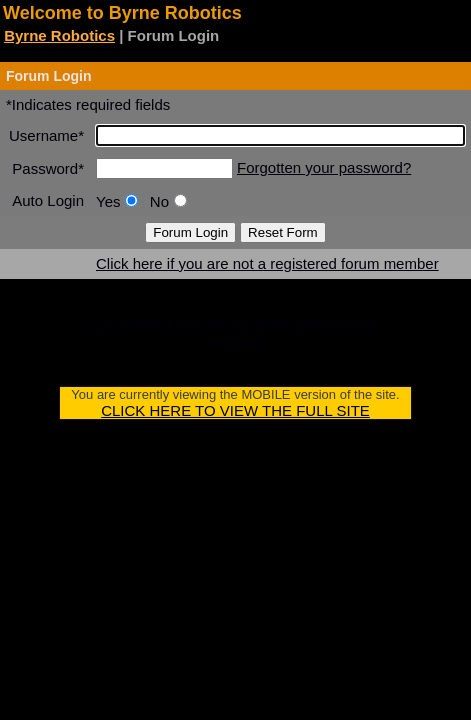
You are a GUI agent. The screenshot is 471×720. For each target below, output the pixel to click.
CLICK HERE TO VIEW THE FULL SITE (235, 410)
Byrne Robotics (59, 35)
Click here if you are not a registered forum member (267, 263)
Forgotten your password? (324, 167)
